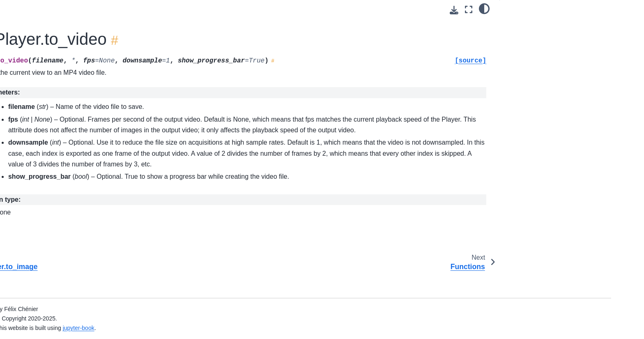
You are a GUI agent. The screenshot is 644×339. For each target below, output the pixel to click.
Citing (51, 27)
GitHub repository (67, 309)
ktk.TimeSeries (70, 101)
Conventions (60, 75)
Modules (55, 284)
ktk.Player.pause (78, 179)
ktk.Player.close (77, 140)
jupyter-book (237, 328)
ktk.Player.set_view (82, 231)
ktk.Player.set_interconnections (97, 218)
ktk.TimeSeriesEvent (77, 114)
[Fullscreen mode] (469, 10)
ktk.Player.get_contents (87, 153)
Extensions (58, 297)
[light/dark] (484, 9)
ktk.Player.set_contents (87, 205)
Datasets (55, 14)
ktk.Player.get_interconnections (98, 166)
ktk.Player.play (76, 192)
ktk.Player (64, 127)
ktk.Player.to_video (83, 257)
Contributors (60, 40)
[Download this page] (454, 10)
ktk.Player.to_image (83, 244)
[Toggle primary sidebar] (162, 10)
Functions (56, 270)
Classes (55, 88)
